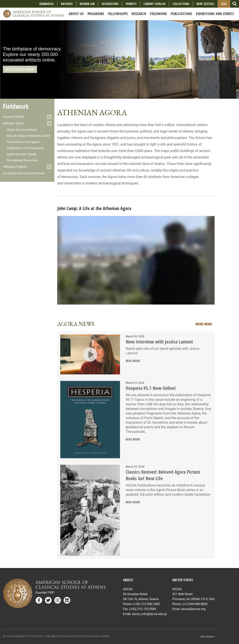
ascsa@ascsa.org (193, 609)
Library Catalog (155, 4)
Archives (67, 4)
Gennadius (47, 4)
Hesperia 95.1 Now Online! (151, 388)
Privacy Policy (36, 636)
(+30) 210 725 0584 (143, 609)
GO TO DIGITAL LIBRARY (20, 69)
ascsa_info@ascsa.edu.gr (149, 614)
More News (204, 324)
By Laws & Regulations (14, 636)
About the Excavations (22, 130)
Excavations (110, 4)
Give (224, 4)
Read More (133, 361)
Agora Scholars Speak (22, 154)
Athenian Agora (13, 123)
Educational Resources (22, 160)
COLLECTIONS (181, 4)
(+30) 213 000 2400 (146, 604)
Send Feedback (207, 637)
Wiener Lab (87, 4)
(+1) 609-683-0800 (195, 604)
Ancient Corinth (13, 117)
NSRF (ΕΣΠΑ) (205, 4)
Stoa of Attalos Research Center (28, 136)
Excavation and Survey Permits (24, 173)
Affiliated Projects (15, 167)
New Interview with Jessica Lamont (159, 342)
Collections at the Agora (23, 142)
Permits (131, 4)
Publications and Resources (26, 148)
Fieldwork (16, 106)
